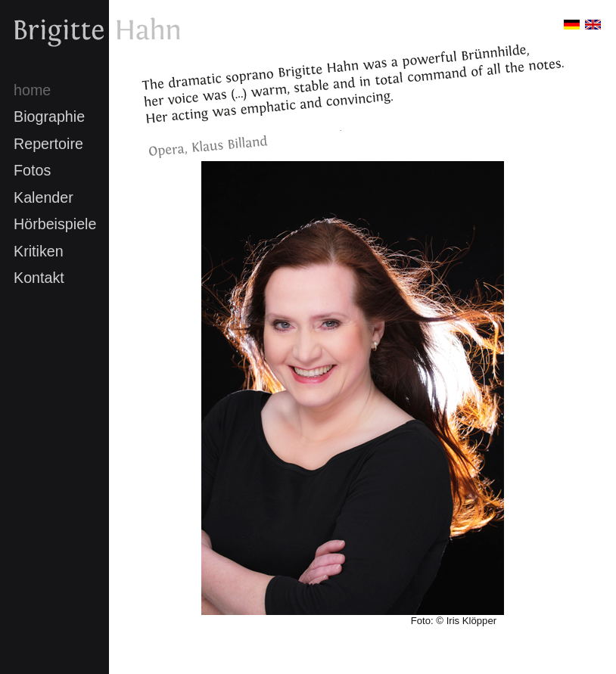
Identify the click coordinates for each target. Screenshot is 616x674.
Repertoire (48, 144)
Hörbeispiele (55, 224)
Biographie (49, 116)
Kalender (44, 197)
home (32, 90)
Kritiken (39, 251)
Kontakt (39, 278)
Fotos (32, 170)
